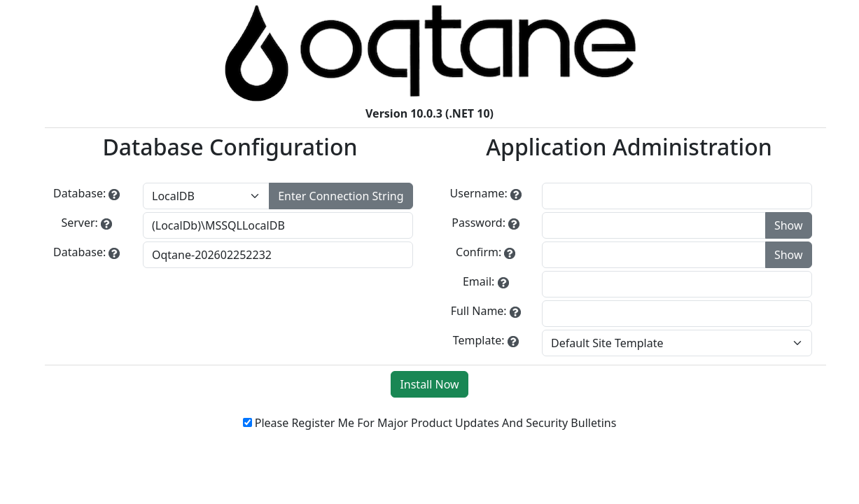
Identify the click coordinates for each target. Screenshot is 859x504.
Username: (479, 193)
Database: (79, 193)
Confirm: (479, 252)
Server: (79, 223)
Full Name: (479, 311)
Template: (479, 340)
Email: (479, 281)
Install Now (429, 384)
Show (789, 225)
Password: (479, 223)
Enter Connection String (341, 196)
